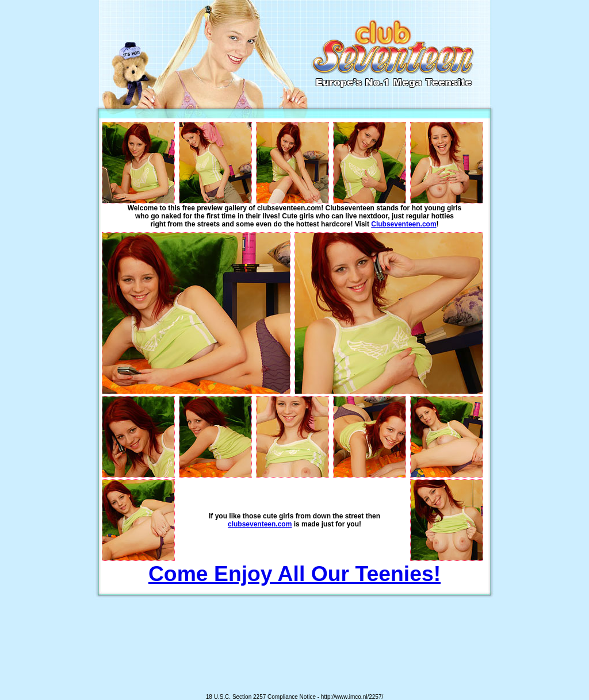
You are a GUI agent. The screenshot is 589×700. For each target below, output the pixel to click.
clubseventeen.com (260, 524)
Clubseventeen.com (403, 224)
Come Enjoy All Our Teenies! (294, 574)
